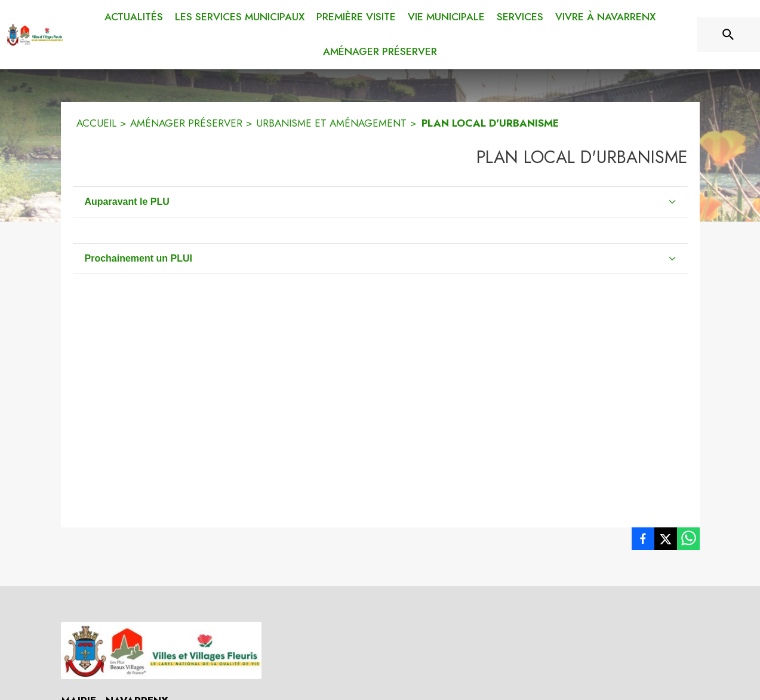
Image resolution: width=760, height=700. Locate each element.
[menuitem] (134, 17)
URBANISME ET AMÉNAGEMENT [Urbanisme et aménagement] (331, 123)
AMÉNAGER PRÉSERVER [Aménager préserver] (186, 123)
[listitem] (643, 541)
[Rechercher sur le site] (728, 35)
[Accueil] (35, 35)
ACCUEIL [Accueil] (96, 123)
